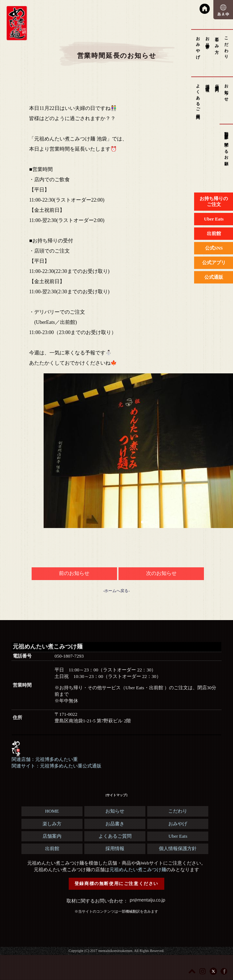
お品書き (208, 41)
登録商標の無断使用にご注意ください (116, 884)
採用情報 (208, 84)
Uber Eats (178, 836)
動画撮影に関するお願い (226, 147)
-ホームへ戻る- (116, 591)
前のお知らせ (74, 573)
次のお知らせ (161, 573)
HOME (52, 811)
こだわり (226, 46)
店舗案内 (217, 84)
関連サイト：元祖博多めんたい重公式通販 (57, 766)
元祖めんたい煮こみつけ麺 (138, 870)
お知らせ (226, 91)
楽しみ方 (217, 41)
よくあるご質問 (198, 97)
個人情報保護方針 (178, 848)
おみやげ (198, 46)
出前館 (52, 848)
